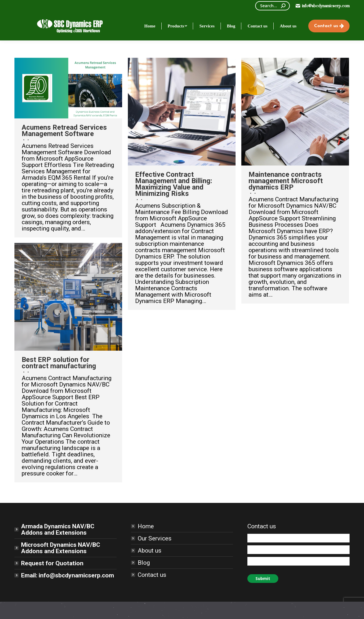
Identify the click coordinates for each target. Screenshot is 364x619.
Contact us (152, 575)
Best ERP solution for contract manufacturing (59, 363)
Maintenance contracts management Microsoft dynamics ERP (286, 181)
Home (146, 526)
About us (150, 551)
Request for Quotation (52, 563)
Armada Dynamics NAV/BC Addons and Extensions (58, 529)
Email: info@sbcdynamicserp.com (68, 575)
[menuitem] (150, 26)
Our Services (155, 538)
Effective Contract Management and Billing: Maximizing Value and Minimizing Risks (174, 184)
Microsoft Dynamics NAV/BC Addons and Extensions (61, 548)
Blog (144, 563)
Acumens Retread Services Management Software (64, 131)
